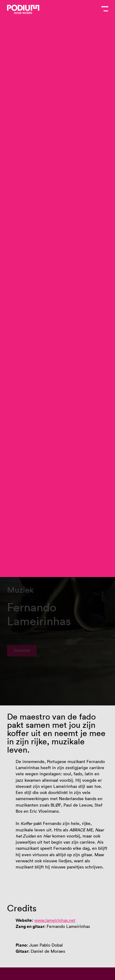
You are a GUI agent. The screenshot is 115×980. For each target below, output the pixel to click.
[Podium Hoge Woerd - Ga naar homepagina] (23, 10)
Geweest (22, 650)
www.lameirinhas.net (55, 920)
